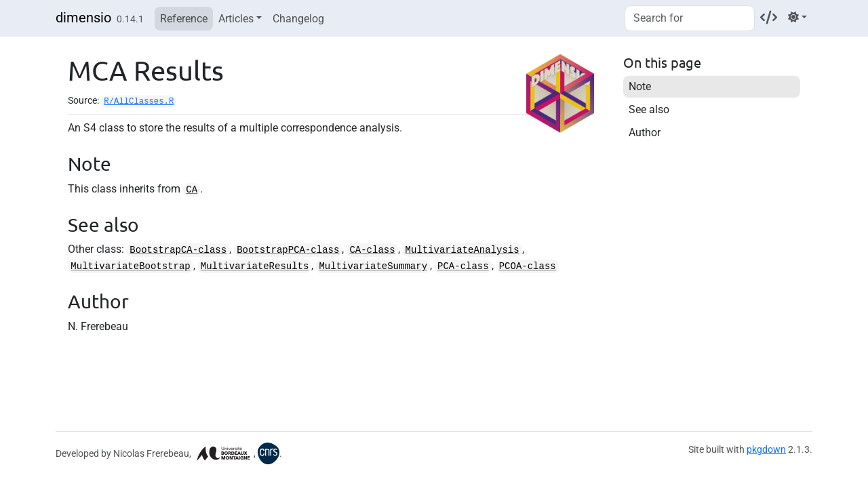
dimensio (83, 18)
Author (645, 133)
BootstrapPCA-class (288, 250)
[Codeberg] (769, 17)
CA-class (372, 250)
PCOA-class (528, 266)
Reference (184, 19)
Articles (236, 19)
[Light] (797, 17)
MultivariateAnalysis (462, 250)
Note (640, 86)
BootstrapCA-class (178, 250)
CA (192, 190)
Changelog (298, 19)
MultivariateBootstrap (130, 266)
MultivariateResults (255, 266)
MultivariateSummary (373, 266)
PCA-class (463, 266)
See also (649, 109)
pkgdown (766, 449)
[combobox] (690, 18)
